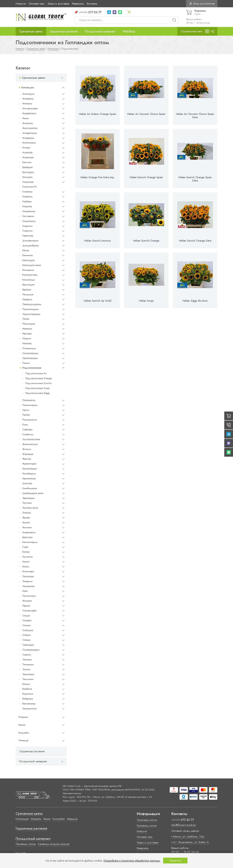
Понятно (175, 861)
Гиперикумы (29, 211)
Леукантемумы (30, 309)
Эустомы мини (30, 508)
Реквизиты (78, 4)
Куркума (27, 289)
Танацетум (28, 664)
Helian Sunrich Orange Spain (146, 177)
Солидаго (28, 630)
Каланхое (28, 255)
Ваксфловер (29, 704)
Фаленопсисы (30, 444)
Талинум (27, 660)
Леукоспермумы (31, 314)
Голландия (28, 87)
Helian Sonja (146, 301)
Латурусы (27, 299)
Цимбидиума (30, 488)
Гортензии (28, 236)
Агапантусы (28, 94)
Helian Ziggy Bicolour (195, 301)
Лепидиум (28, 576)
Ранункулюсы (30, 420)
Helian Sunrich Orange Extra (195, 241)
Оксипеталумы (30, 353)
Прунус (26, 606)
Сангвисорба (29, 611)
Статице (26, 640)
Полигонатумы (30, 405)
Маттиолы (27, 329)
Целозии (27, 483)
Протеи (26, 415)
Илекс (26, 567)
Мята (25, 591)
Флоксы (27, 449)
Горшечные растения (64, 31)
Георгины (27, 196)
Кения (22, 725)
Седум (26, 615)
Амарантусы (29, 532)
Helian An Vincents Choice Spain (146, 114)
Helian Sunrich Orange (146, 241)
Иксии (26, 250)
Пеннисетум (29, 596)
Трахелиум (28, 674)
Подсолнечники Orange (38, 378)
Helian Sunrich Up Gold (98, 301)
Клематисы (28, 270)
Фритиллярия (29, 464)
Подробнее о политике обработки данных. (132, 861)
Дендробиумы (31, 245)
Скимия (27, 625)
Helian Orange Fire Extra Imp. (97, 177)
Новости (21, 4)
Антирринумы (30, 133)
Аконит (26, 522)
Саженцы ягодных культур (54, 844)
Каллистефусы (30, 542)
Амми (25, 118)
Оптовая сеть (37, 4)
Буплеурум (28, 172)
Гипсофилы (28, 216)
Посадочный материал (100, 31)
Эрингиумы (28, 498)
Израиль (23, 717)
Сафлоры (27, 429)
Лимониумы (29, 324)
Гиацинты (27, 206)
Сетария (27, 620)
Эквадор (23, 740)
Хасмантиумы (30, 469)
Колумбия (24, 733)
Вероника (28, 694)
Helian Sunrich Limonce (98, 241)
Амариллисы (29, 113)
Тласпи (26, 669)
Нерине (27, 338)
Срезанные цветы (31, 31)
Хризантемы (29, 478)
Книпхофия (28, 571)
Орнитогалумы (30, 358)
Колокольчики (30, 275)
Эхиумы (27, 513)
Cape (25, 547)
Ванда (26, 684)
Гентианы (27, 192)
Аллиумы (27, 103)
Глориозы (27, 226)
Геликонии (28, 182)
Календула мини (32, 265)
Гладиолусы (29, 221)
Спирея (27, 635)
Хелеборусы (29, 473)
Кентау (26, 552)
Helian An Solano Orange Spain (98, 114)
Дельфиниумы (30, 241)
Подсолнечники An (36, 373)
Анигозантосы (30, 128)
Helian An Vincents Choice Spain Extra (195, 116)
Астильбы (27, 152)
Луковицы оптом (26, 844)
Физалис (27, 601)
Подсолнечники (32, 368)
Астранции (28, 157)
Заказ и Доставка (58, 4)
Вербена (27, 689)
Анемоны (28, 123)
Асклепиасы (29, 143)
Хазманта (27, 557)
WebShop (129, 31)
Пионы (26, 363)
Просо (26, 410)
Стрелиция (28, 645)
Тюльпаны (28, 679)
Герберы (27, 201)
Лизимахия (28, 586)
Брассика (27, 537)
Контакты (92, 4)
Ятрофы (26, 518)
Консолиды (29, 280)
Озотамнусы (29, 348)
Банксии (27, 162)
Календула (28, 260)
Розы (25, 425)
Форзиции (28, 454)
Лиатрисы (27, 581)
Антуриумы (28, 138)
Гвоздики (27, 177)
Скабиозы (28, 434)
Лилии (26, 319)
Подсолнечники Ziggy (37, 393)
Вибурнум (28, 699)
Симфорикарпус (31, 650)
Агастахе (27, 527)
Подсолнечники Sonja (37, 388)
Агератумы (28, 99)
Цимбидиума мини (33, 493)
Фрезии (27, 459)
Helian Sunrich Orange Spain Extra (195, 179)
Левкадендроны (32, 304)
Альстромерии (30, 108)
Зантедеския (29, 708)
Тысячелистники (31, 439)
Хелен (26, 562)
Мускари (27, 334)
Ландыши (28, 294)
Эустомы (27, 503)
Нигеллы (27, 343)
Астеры (26, 148)
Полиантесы (29, 400)
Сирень (27, 655)
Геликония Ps (29, 187)
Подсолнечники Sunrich (38, 383)
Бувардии (27, 167)
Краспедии (28, 285)
